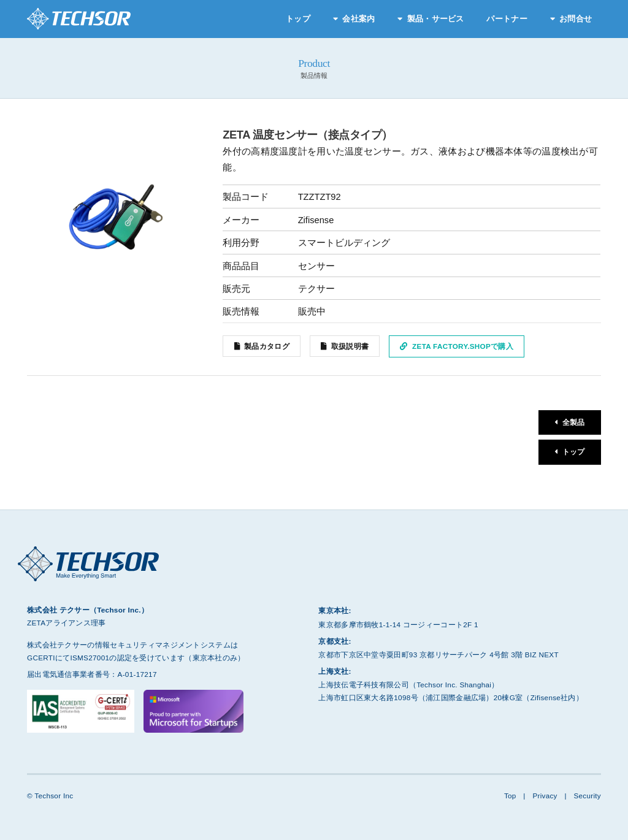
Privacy (545, 796)
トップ (298, 19)
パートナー (507, 19)
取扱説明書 (350, 346)
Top (510, 796)
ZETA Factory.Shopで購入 (463, 346)
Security (587, 796)
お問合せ (576, 19)
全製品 (574, 423)
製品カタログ (267, 346)
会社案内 (358, 19)
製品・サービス (436, 19)
